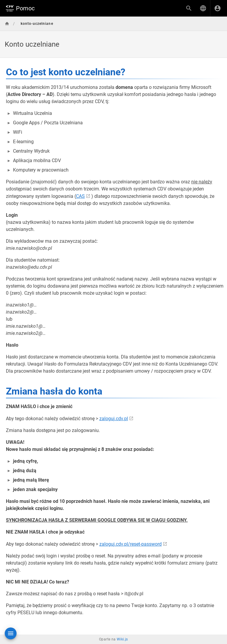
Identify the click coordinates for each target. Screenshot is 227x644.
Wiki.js (122, 639)
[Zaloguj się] (218, 8)
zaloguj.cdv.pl (114, 419)
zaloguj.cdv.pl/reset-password (130, 544)
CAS (80, 196)
